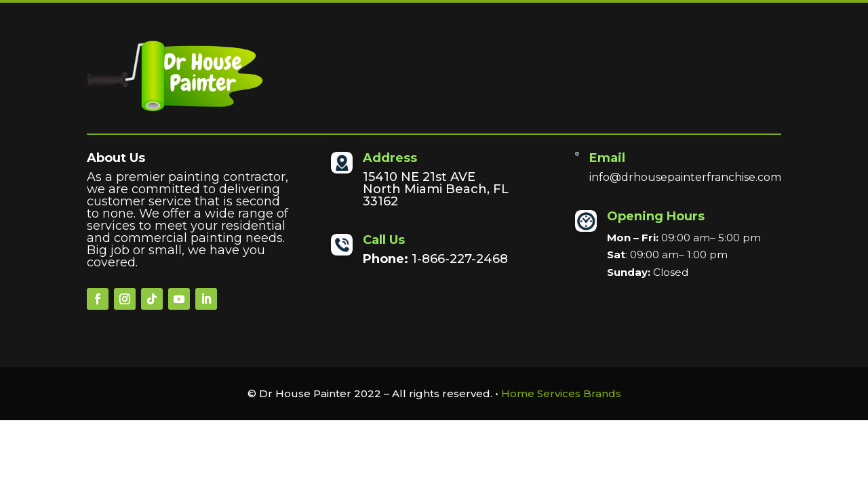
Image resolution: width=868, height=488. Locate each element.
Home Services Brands (561, 393)
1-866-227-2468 (460, 259)
